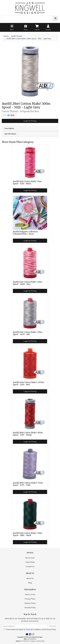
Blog (30, 583)
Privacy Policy (30, 599)
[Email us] (27, 634)
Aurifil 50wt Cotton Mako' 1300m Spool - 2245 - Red (28, 383)
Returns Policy (30, 603)
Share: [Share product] (9, 115)
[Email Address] (25, 626)
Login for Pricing (30, 121)
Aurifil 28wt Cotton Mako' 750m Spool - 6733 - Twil (28, 484)
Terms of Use (30, 594)
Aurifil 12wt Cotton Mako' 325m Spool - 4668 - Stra (27, 283)
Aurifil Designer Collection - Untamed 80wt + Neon (26, 233)
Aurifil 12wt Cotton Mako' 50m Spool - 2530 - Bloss (27, 183)
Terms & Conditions (34, 629)
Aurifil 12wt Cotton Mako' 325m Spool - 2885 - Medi (27, 534)
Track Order (30, 562)
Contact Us (30, 566)
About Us (30, 578)
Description (9, 128)
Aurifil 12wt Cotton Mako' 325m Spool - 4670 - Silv (27, 333)
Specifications (10, 134)
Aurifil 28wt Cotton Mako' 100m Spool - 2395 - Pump (28, 434)
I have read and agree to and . (30, 629)
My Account (30, 558)
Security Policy (30, 608)
